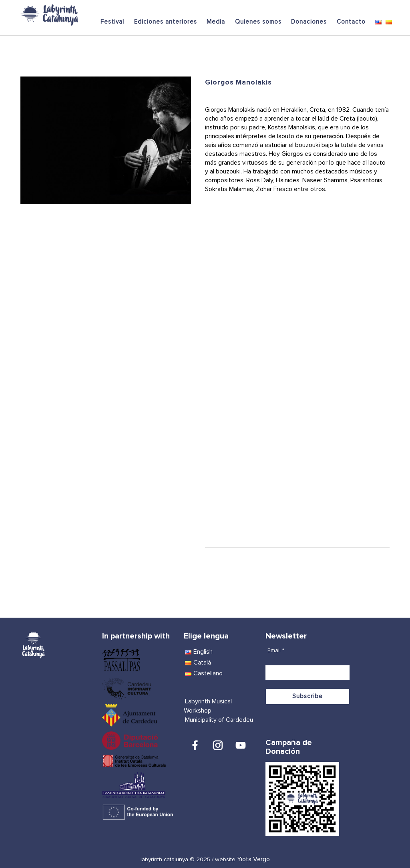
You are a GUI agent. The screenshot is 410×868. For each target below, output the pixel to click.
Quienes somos (258, 22)
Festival (112, 22)
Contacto (351, 22)
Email (276, 650)
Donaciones (309, 22)
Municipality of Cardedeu (219, 720)
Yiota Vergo (253, 859)
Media (216, 22)
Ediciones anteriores (166, 22)
